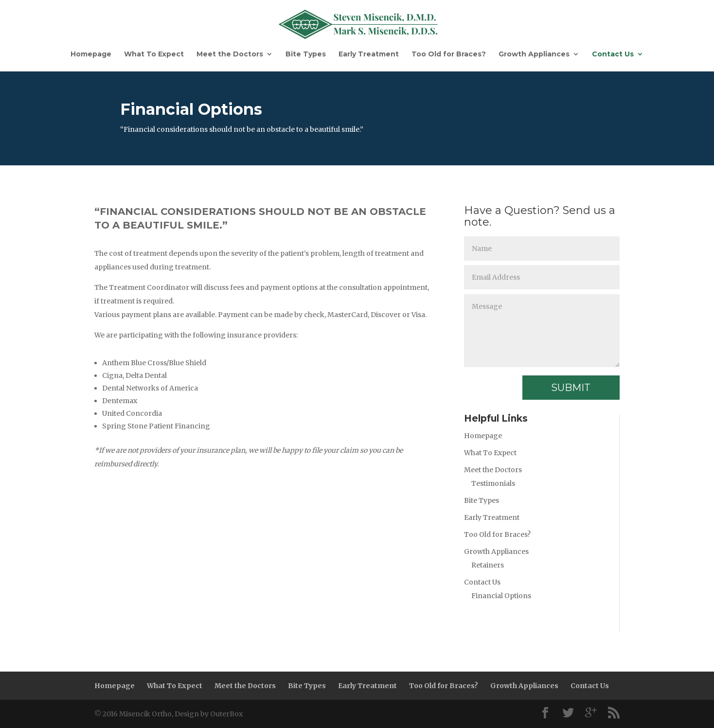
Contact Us (613, 54)
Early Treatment (369, 54)
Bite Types (306, 54)
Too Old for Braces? (449, 54)
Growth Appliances (534, 54)
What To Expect (154, 54)
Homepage (91, 54)
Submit (571, 388)
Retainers (488, 565)
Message (542, 331)
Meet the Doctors (230, 54)
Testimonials (493, 483)
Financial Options (501, 596)
